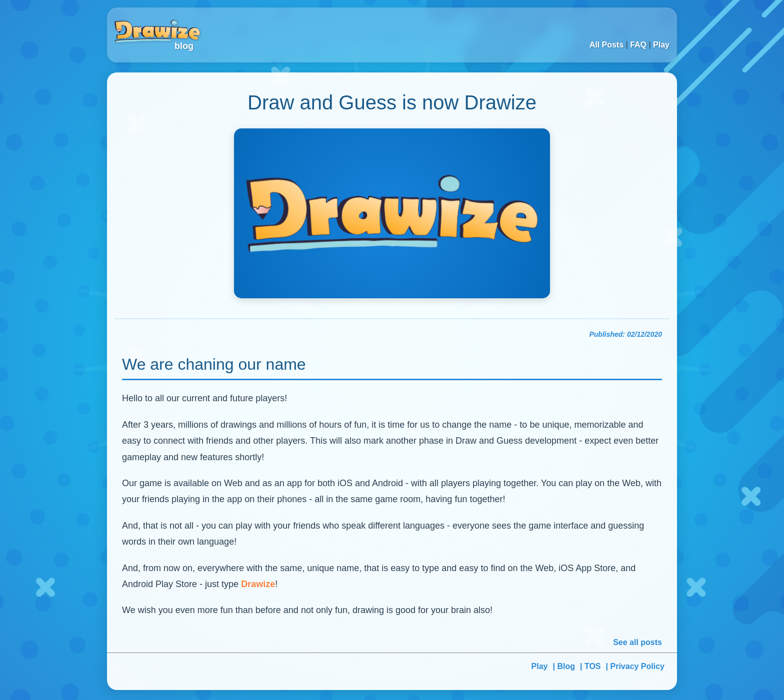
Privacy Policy (637, 666)
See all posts (637, 642)
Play (661, 45)
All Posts (606, 45)
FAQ (638, 45)
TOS (593, 666)
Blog (566, 666)
